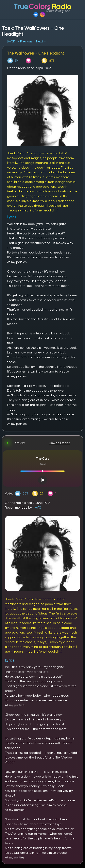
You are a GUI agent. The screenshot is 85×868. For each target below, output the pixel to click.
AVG (38, 507)
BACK (11, 41)
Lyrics (10, 660)
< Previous (25, 41)
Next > (41, 41)
